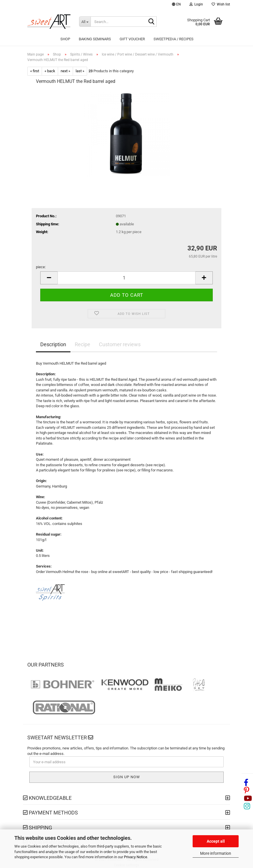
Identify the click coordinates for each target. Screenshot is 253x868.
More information (216, 853)
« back (50, 71)
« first (35, 71)
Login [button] (196, 4)
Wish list (221, 4)
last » (80, 71)
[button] (176, 5)
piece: (41, 267)
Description (53, 344)
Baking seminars (95, 39)
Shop (65, 39)
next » (65, 71)
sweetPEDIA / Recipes (174, 39)
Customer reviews (120, 344)
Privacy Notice (136, 857)
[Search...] (85, 22)
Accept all (216, 841)
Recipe (83, 344)
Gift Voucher (132, 39)
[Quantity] (126, 278)
